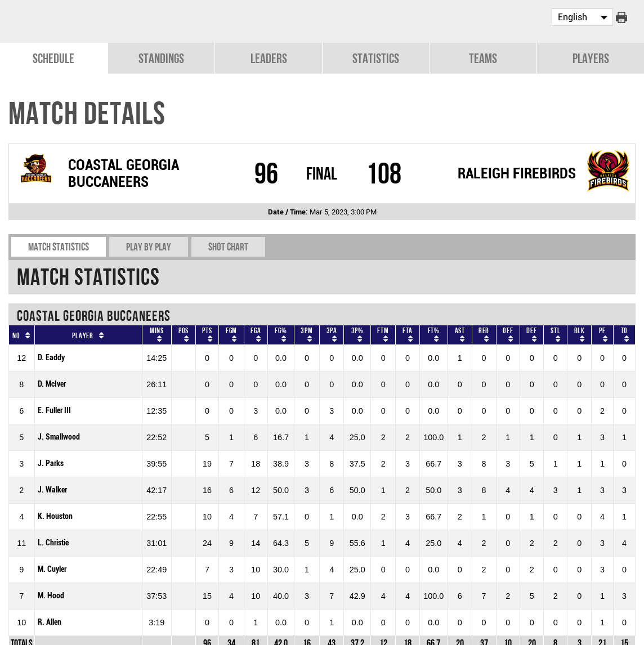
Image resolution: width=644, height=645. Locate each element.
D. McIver (52, 383)
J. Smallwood (59, 436)
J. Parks (51, 462)
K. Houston (55, 515)
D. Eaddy (51, 357)
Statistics (376, 57)
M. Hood (51, 595)
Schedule (53, 57)
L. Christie (53, 542)
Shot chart (228, 246)
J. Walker (52, 489)
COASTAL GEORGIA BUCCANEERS (124, 172)
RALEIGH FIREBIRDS (517, 172)
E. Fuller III (54, 409)
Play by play (149, 246)
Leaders (269, 57)
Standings (161, 57)
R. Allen (50, 621)
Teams (483, 57)
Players (591, 57)
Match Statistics (59, 246)
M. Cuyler (52, 568)
